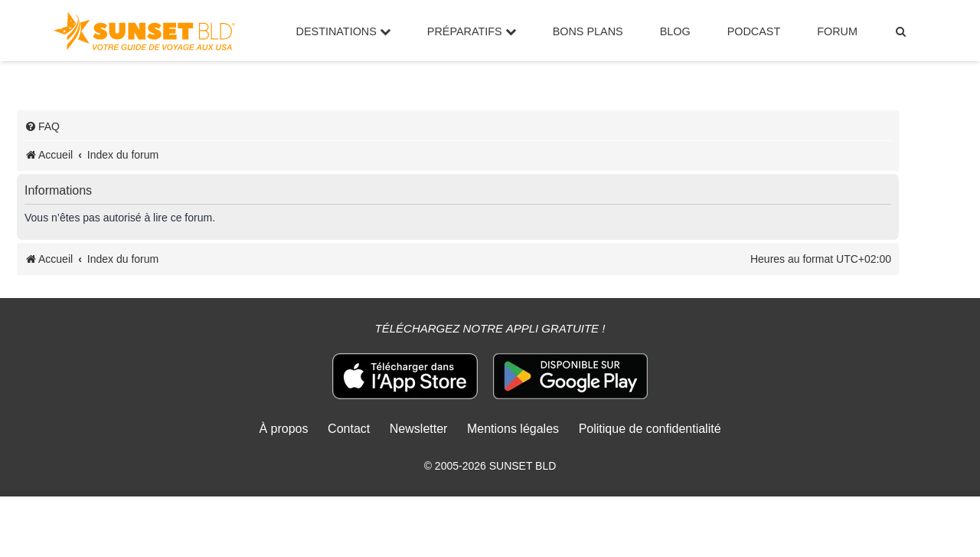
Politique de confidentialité (650, 429)
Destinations (343, 31)
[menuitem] (901, 31)
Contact (349, 429)
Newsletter (419, 429)
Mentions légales (513, 429)
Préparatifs (472, 31)
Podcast (754, 31)
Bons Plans (588, 31)
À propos (283, 429)
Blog (675, 31)
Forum (837, 31)
